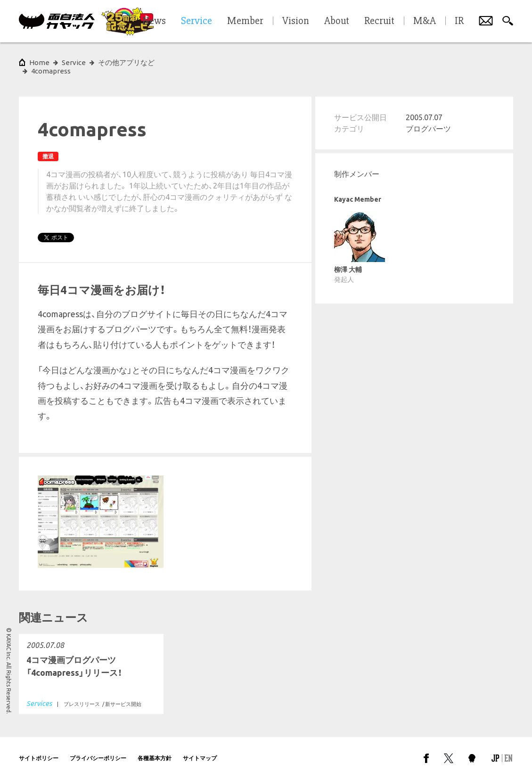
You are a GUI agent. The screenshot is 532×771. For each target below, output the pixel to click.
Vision (296, 21)
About (337, 21)
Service (74, 62)
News (154, 21)
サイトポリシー (39, 750)
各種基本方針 (155, 750)
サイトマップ (200, 750)
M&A (425, 21)
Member (245, 21)
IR (459, 21)
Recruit (379, 21)
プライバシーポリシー (98, 750)
